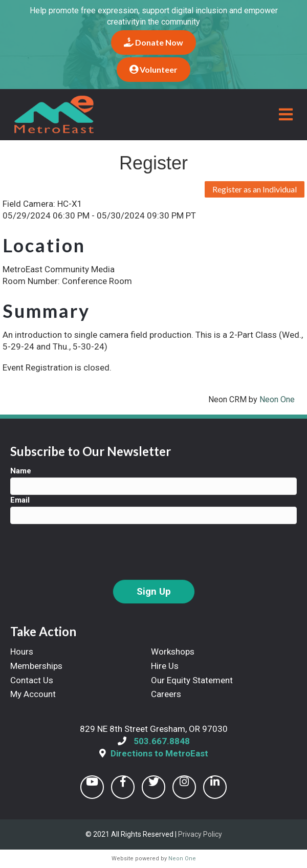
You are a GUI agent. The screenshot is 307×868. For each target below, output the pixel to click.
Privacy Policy (200, 834)
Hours (22, 652)
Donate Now (153, 42)
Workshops (173, 652)
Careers (166, 694)
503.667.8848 (162, 741)
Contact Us (32, 680)
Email (20, 500)
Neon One (277, 399)
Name (21, 471)
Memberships (36, 666)
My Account (33, 694)
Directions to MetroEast (159, 753)
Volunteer (153, 69)
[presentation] (88, 552)
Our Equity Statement (192, 680)
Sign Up (154, 592)
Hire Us (165, 666)
